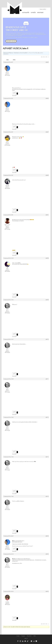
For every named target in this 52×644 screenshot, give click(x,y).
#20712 (47, 417)
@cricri (13, 541)
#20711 (47, 379)
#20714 (47, 497)
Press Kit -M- (29, 636)
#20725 (47, 592)
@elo (35, 462)
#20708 (47, 258)
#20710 (47, 339)
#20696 (47, 98)
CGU (35, 636)
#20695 (47, 62)
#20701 (47, 215)
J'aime (14, 94)
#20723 (47, 554)
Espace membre (43, 9)
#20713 (47, 457)
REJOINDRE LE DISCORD (11, 41)
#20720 (47, 536)
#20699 (47, 175)
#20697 (47, 132)
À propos (23, 636)
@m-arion (14, 559)
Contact (18, 636)
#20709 (47, 300)
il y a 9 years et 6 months (32, 53)
